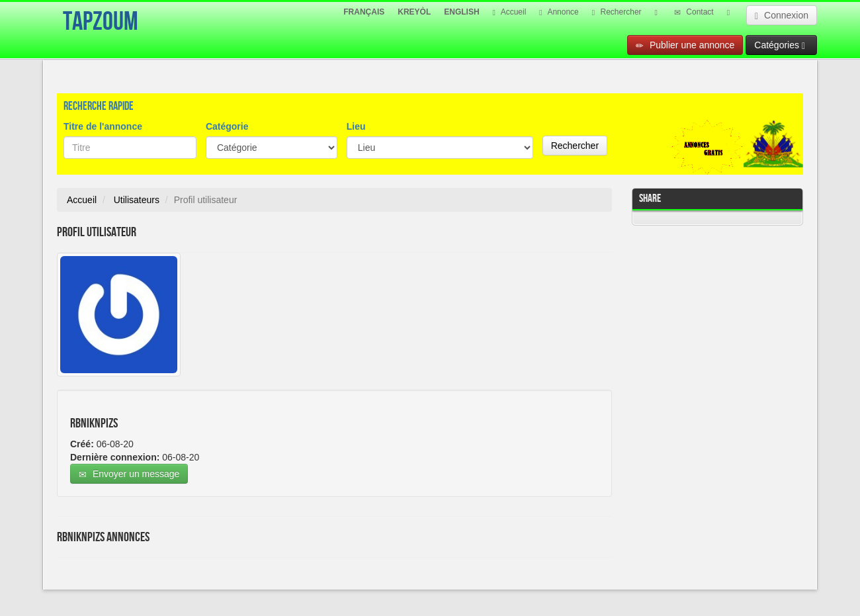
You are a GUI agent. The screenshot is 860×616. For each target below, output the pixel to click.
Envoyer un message (129, 474)
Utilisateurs (137, 200)
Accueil (510, 12)
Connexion (782, 16)
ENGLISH (461, 12)
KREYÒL (414, 12)
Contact (694, 12)
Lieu (356, 126)
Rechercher (617, 12)
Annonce (559, 12)
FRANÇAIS (364, 12)
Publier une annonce (685, 45)
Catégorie (227, 126)
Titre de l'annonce (103, 126)
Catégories (780, 45)
